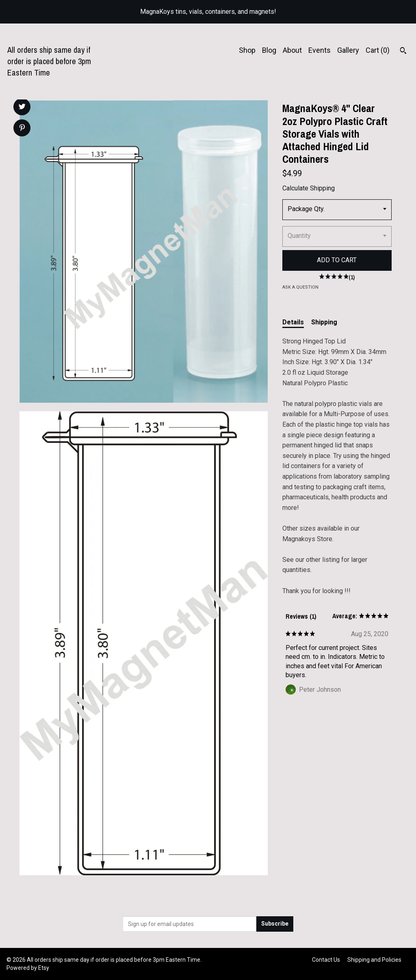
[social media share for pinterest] (22, 129)
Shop (247, 50)
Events (320, 50)
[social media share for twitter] (22, 108)
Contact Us (326, 960)
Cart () (378, 50)
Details (293, 322)
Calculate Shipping (309, 188)
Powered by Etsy (28, 968)
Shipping (324, 322)
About (292, 50)
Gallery (348, 50)
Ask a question (300, 287)
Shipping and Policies (374, 960)
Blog (269, 50)
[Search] (403, 52)
